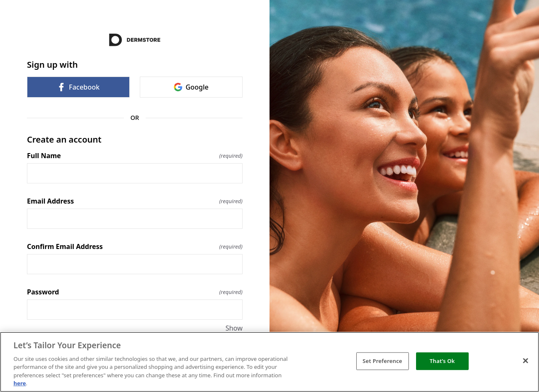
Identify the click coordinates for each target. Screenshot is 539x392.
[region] (269, 362)
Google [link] (191, 87)
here (20, 383)
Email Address (135, 201)
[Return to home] (135, 40)
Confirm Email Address (135, 246)
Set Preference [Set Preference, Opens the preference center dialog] (382, 361)
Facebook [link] (78, 87)
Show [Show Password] (234, 328)
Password (135, 292)
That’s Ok (442, 361)
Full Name (135, 156)
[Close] (526, 361)
